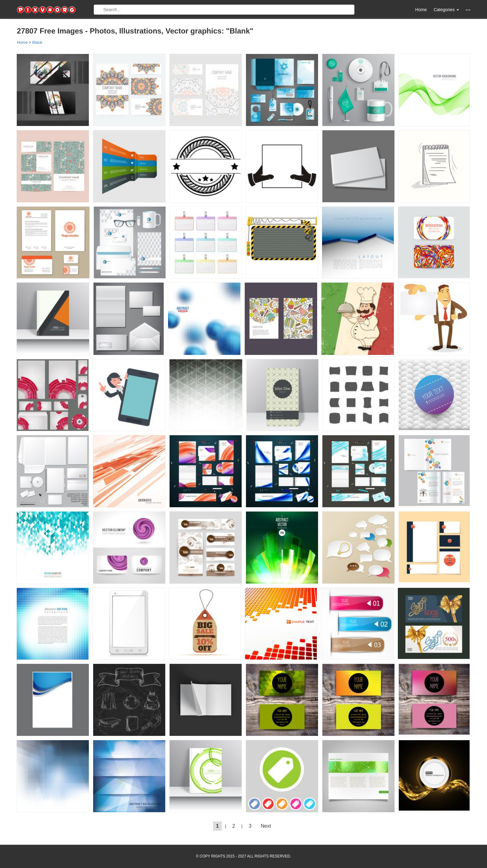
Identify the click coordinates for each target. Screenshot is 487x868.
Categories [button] (446, 10)
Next (266, 826)
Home (421, 10)
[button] (468, 10)
